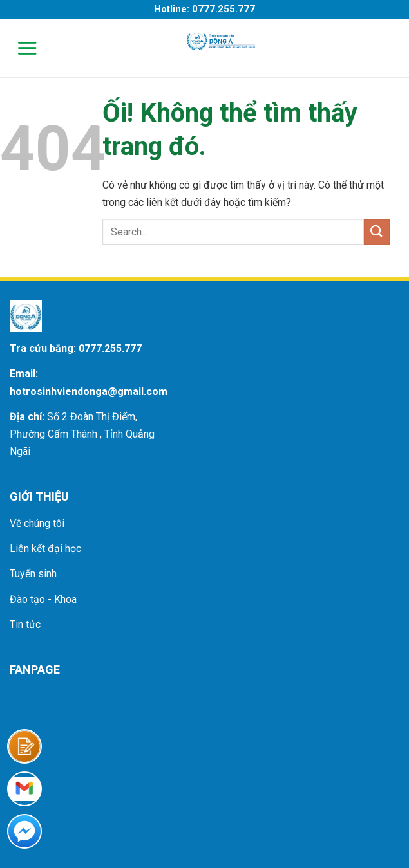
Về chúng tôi (37, 523)
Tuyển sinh (33, 574)
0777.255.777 (110, 348)
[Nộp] (377, 232)
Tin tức (25, 624)
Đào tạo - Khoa (43, 599)
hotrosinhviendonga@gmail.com (89, 392)
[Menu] (19, 48)
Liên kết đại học (45, 549)
